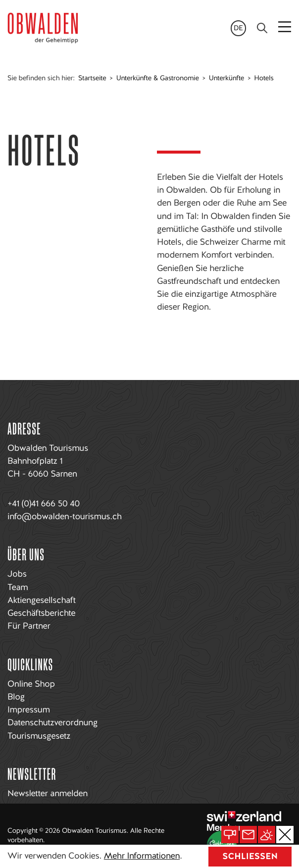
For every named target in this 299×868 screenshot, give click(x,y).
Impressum (29, 710)
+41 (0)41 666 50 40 (44, 504)
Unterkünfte (226, 78)
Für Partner (29, 626)
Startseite (92, 78)
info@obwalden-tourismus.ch (65, 516)
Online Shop (31, 684)
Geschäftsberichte (41, 613)
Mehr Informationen (142, 856)
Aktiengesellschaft (42, 600)
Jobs (17, 574)
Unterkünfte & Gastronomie (158, 78)
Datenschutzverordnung (52, 723)
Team (18, 587)
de (238, 28)
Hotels (264, 78)
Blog (16, 697)
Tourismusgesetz (39, 736)
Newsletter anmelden (48, 793)
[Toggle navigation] (286, 28)
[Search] (262, 28)
